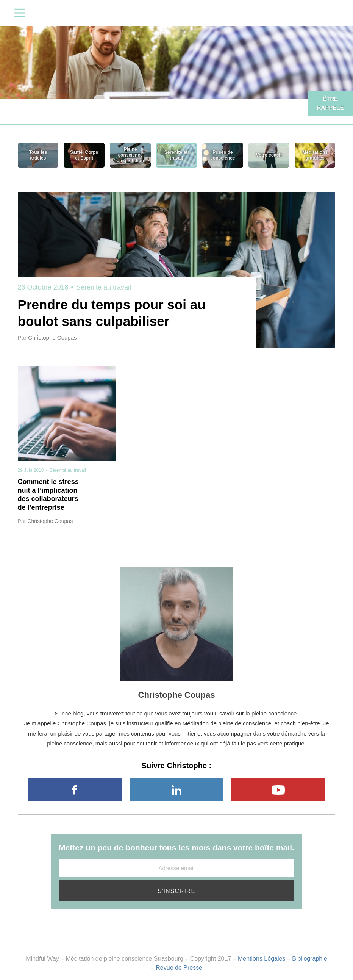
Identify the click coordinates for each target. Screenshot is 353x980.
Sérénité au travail (176, 155)
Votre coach (269, 155)
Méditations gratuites (315, 155)
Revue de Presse (179, 968)
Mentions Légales (262, 959)
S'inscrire (176, 891)
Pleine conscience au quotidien (130, 155)
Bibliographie (310, 959)
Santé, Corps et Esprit (84, 155)
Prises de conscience (223, 155)
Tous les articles (38, 155)
